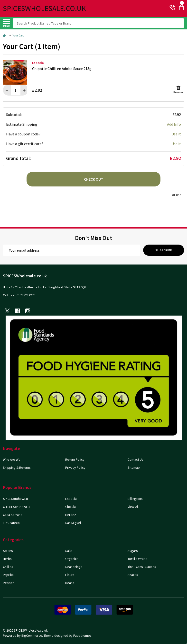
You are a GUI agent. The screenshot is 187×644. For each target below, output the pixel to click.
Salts (69, 551)
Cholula (70, 507)
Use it (176, 134)
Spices (8, 551)
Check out (94, 179)
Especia (71, 499)
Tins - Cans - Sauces (142, 567)
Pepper (8, 583)
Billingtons (135, 499)
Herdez (71, 515)
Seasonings (74, 567)
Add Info (174, 124)
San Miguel (73, 523)
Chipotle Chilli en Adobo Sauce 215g (62, 69)
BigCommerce (32, 635)
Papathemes (82, 635)
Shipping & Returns (17, 468)
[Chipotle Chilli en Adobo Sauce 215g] (16, 90)
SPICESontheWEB (15, 499)
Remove (178, 90)
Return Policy (75, 459)
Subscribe (164, 250)
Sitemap (134, 468)
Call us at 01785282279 (19, 295)
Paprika (8, 575)
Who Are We (12, 459)
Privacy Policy (75, 468)
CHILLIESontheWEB (16, 507)
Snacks (133, 575)
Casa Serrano (13, 515)
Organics (72, 559)
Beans (70, 583)
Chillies (8, 567)
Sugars (133, 551)
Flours (70, 575)
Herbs (7, 559)
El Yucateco (11, 523)
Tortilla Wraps (137, 559)
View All (133, 507)
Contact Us (136, 459)
